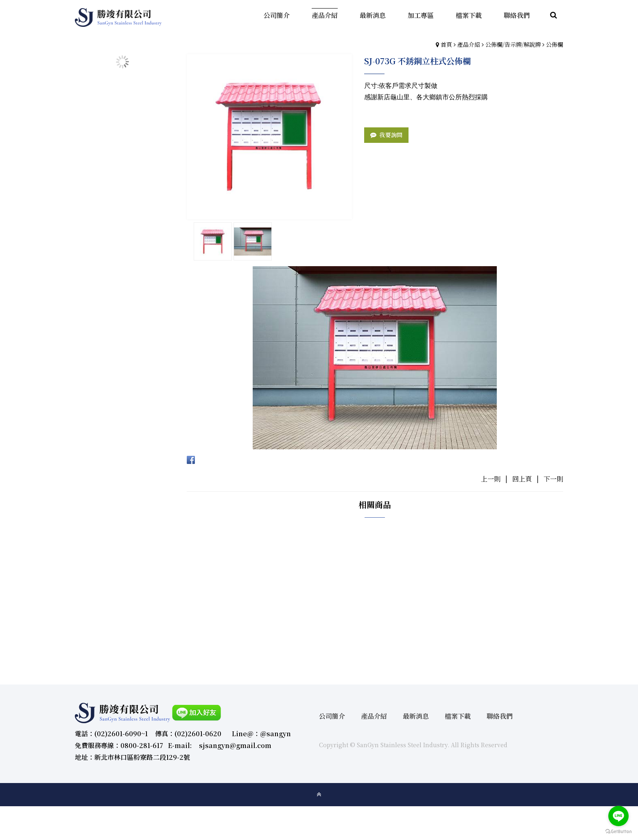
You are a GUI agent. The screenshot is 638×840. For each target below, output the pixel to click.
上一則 (491, 479)
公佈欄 (555, 44)
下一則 (553, 479)
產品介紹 (469, 44)
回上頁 (522, 479)
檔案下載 (458, 716)
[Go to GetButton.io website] (618, 832)
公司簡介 (332, 716)
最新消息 (416, 716)
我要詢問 (391, 135)
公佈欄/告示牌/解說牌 (513, 44)
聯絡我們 (500, 716)
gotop (319, 794)
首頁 (446, 44)
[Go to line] (618, 816)
